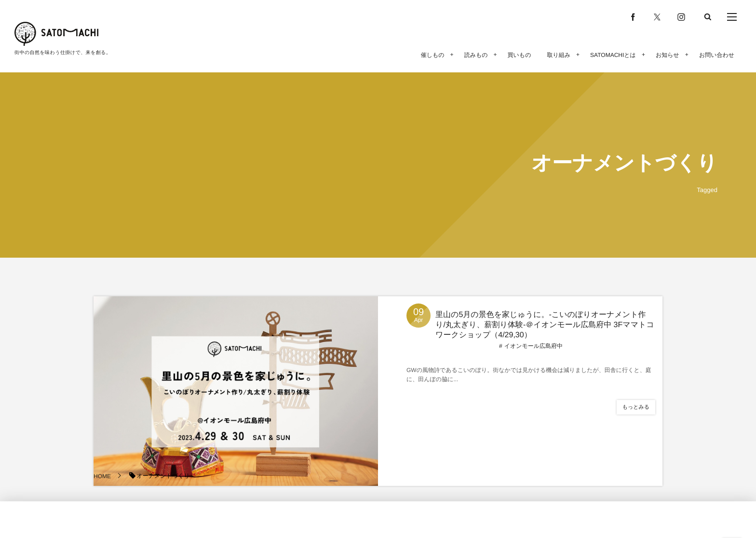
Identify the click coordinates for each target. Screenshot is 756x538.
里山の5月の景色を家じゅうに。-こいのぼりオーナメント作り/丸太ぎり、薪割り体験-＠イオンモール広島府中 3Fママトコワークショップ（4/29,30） (545, 325)
